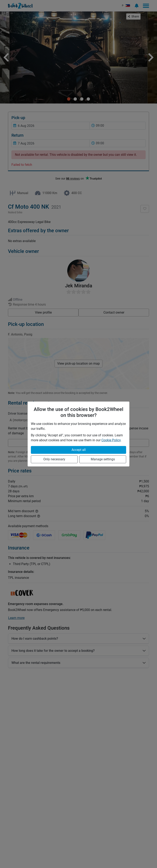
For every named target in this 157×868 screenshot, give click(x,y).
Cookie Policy (111, 440)
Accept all (79, 450)
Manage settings (103, 459)
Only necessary (54, 459)
